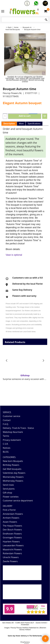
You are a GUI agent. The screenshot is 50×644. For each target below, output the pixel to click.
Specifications (34, 124)
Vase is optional (14, 255)
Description (9, 124)
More (21, 124)
